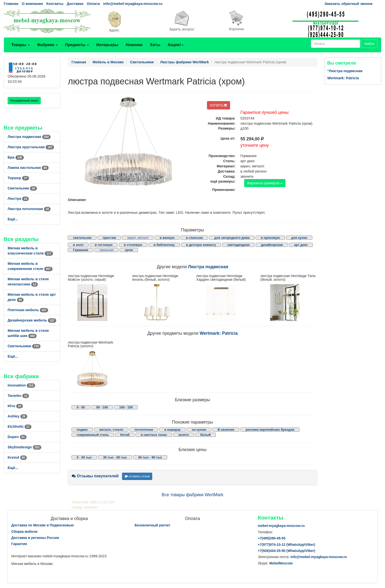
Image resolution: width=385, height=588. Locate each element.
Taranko (18, 396)
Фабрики (47, 45)
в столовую (133, 245)
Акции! (175, 45)
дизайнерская (272, 245)
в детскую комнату (201, 245)
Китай (125, 435)
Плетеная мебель (28, 310)
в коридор (172, 430)
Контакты (55, 4)
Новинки (134, 45)
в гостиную (104, 245)
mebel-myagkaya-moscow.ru (281, 526)
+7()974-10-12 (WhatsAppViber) (287, 545)
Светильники (24, 346)
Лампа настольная (28, 168)
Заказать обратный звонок (349, 4)
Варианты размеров (265, 183)
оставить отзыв (137, 476)
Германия (81, 250)
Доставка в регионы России (35, 538)
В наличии (226, 430)
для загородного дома (232, 238)
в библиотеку (164, 245)
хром (129, 250)
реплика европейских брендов (270, 430)
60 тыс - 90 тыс (150, 457)
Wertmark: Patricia (219, 333)
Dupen (17, 437)
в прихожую (270, 238)
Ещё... (13, 219)
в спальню (194, 238)
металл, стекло (111, 430)
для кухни (299, 238)
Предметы (77, 45)
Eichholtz (20, 427)
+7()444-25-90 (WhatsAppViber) (287, 551)
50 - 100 (102, 407)
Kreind (17, 457)
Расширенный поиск (24, 101)
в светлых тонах (154, 435)
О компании (32, 4)
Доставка (75, 4)
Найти (369, 44)
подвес (82, 430)
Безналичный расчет (152, 525)
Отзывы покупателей (95, 476)
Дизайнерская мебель (32, 320)
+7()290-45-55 (272, 538)
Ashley (17, 416)
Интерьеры (107, 45)
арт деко (301, 245)
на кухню (199, 430)
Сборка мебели (24, 532)
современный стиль (93, 435)
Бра (16, 157)
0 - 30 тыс (84, 457)
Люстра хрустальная (31, 147)
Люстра (18, 199)
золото (184, 435)
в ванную (167, 238)
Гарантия (19, 544)
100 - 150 (126, 407)
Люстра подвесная (29, 137)
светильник (82, 238)
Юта (15, 406)
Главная (11, 4)
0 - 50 (81, 407)
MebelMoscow (281, 563)
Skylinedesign (24, 447)
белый (206, 435)
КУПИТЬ (219, 105)
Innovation (21, 385)
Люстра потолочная (29, 209)
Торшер (18, 178)
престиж (109, 238)
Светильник (22, 188)
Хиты (155, 45)
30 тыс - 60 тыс (115, 457)
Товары (21, 45)
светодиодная (239, 245)
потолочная (144, 430)
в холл (78, 245)
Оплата (93, 4)
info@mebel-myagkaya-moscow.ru (133, 4)
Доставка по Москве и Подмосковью (43, 525)
